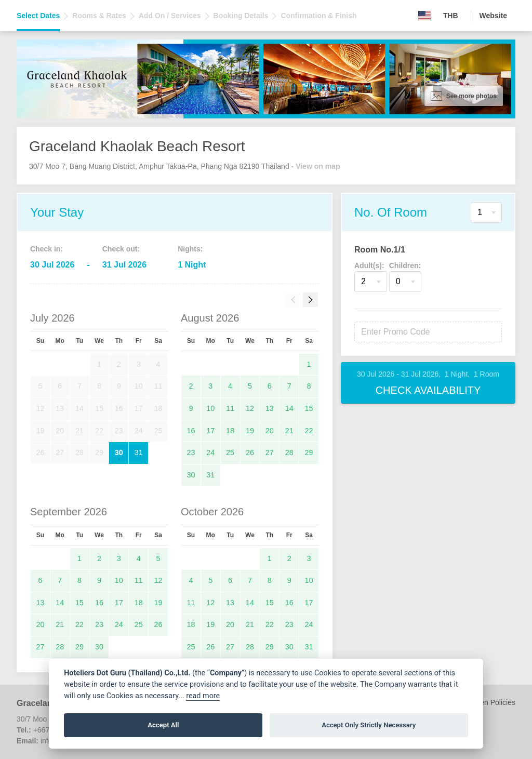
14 (289, 408)
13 (270, 408)
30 (119, 452)
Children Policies (488, 702)
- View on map (316, 166)
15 (309, 408)
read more (203, 696)
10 (210, 408)
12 (250, 408)
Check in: (46, 249)
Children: (405, 265)
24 (210, 452)
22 (309, 431)
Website (493, 16)
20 (270, 431)
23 (191, 452)
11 (230, 408)
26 (250, 452)
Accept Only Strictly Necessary (369, 725)
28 (289, 452)
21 (289, 431)
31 (139, 452)
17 (210, 431)
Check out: (121, 249)
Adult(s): (369, 265)
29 (309, 452)
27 (270, 452)
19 (250, 431)
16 (191, 431)
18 (230, 431)
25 (230, 452)
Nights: (190, 249)
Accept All (163, 725)
